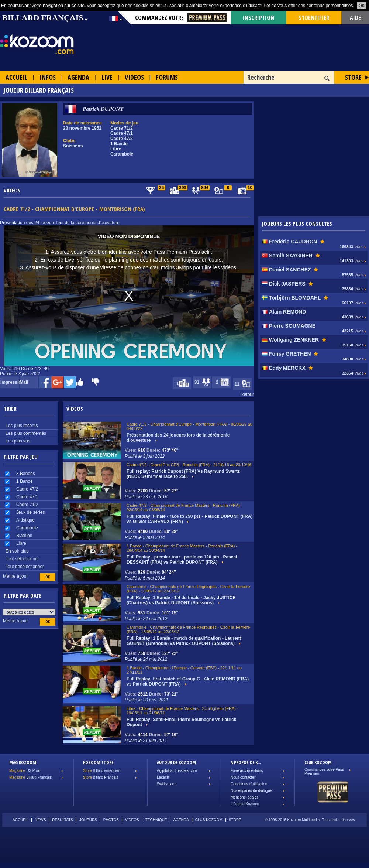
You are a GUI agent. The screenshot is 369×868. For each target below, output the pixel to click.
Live (107, 77)
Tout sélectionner (22, 559)
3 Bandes (26, 474)
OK (362, 6)
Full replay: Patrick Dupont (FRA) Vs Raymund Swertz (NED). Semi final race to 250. (183, 474)
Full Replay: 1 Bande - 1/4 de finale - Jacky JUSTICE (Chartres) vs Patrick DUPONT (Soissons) (181, 600)
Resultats (63, 820)
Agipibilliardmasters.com (177, 771)
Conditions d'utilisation (249, 784)
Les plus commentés (26, 433)
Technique (156, 820)
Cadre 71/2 (27, 505)
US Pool (25, 771)
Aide (355, 18)
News (40, 820)
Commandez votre (181, 18)
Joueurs (88, 820)
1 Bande (25, 481)
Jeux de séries (30, 512)
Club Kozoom (209, 820)
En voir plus (17, 551)
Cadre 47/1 (27, 497)
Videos (134, 77)
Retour (247, 394)
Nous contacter (243, 777)
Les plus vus (18, 441)
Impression (10, 382)
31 (203, 382)
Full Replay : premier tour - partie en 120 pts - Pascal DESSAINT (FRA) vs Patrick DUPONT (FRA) (182, 560)
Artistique (25, 520)
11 (243, 384)
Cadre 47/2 (27, 489)
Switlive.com (167, 784)
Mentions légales (244, 797)
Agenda (78, 77)
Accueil (16, 77)
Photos (111, 820)
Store (353, 77)
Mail (24, 382)
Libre (21, 543)
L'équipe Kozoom (245, 804)
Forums (167, 77)
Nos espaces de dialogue (251, 791)
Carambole (27, 528)
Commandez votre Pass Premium (324, 772)
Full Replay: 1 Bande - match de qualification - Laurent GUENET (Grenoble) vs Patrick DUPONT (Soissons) (184, 641)
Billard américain (102, 771)
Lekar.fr (163, 777)
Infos (48, 77)
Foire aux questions (247, 771)
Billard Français (30, 777)
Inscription (258, 18)
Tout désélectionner (25, 567)
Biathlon (24, 536)
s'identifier (314, 18)
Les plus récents (22, 426)
